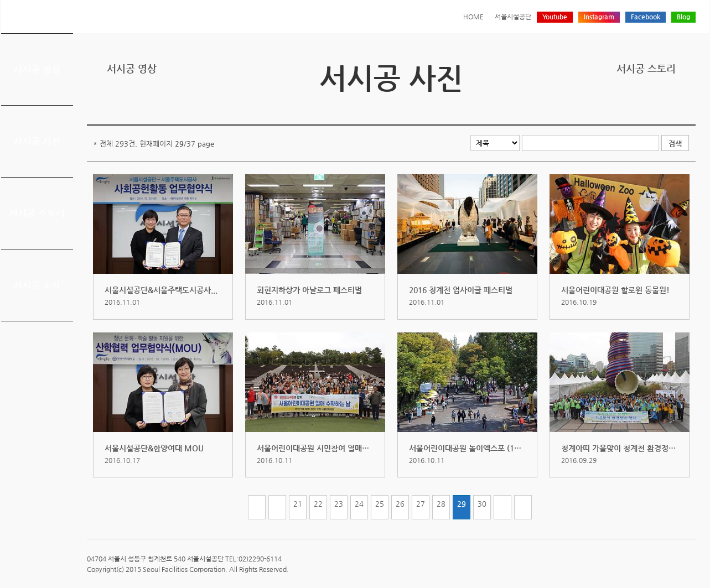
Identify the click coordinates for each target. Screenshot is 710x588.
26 (400, 504)
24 (359, 504)
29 (462, 504)
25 (380, 504)
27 (421, 504)
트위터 (638, 106)
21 (298, 504)
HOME (473, 17)
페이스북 (655, 106)
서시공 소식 (37, 285)
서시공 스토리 (37, 213)
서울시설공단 (513, 17)
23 (339, 504)
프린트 (620, 106)
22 (318, 504)
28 (441, 504)
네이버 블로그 (672, 106)
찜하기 (689, 106)
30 (482, 504)
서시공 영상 (37, 69)
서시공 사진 (37, 141)
